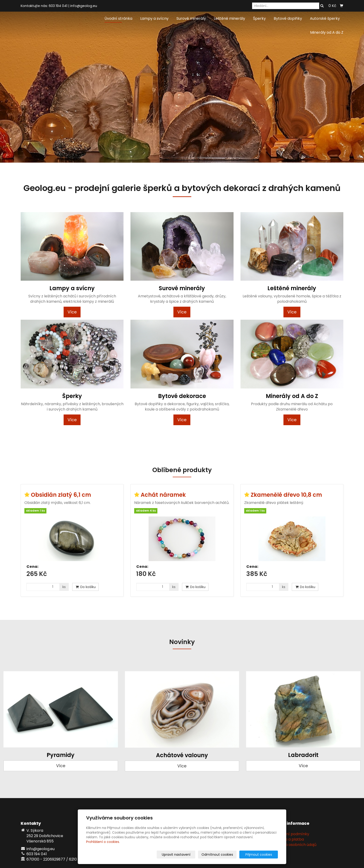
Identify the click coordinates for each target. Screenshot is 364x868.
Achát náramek (163, 495)
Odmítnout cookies (223, 855)
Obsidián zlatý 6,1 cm (61, 495)
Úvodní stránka (118, 18)
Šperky (259, 18)
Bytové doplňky (288, 18)
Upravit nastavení (184, 855)
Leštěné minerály (229, 18)
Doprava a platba (288, 839)
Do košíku (85, 587)
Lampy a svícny (154, 18)
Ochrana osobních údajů (294, 845)
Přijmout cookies (260, 855)
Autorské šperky (325, 18)
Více (72, 312)
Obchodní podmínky (290, 834)
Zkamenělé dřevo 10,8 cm (286, 495)
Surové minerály (191, 18)
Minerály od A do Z (327, 32)
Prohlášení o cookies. (103, 842)
